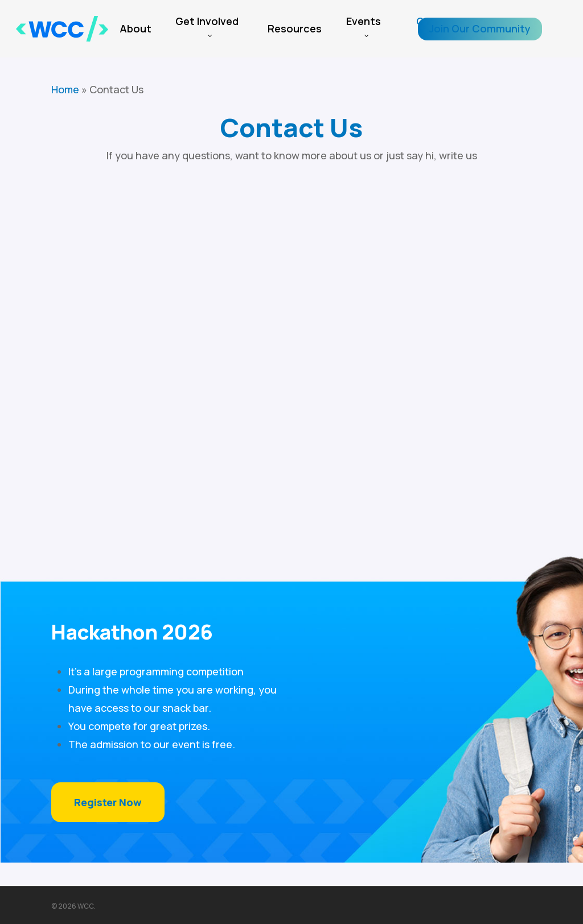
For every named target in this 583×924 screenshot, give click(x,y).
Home (65, 89)
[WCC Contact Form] (291, 333)
